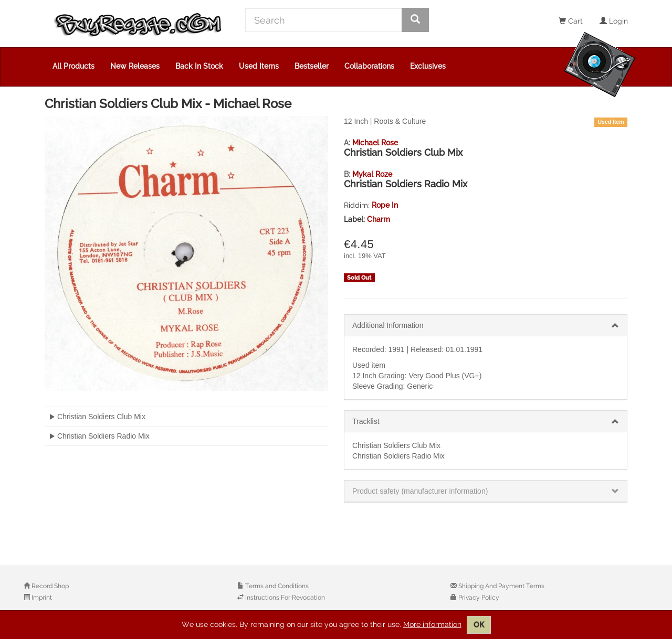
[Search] (324, 20)
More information (432, 624)
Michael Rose (375, 143)
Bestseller (312, 66)
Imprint (41, 598)
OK (479, 625)
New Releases (135, 66)
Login (614, 21)
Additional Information (388, 325)
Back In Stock (199, 66)
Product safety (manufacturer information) (420, 491)
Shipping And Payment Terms (501, 586)
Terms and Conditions (276, 586)
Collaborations (369, 66)
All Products (73, 66)
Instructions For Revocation (284, 598)
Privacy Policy (478, 598)
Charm (379, 219)
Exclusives (428, 66)
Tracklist (366, 421)
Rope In (385, 205)
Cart (571, 21)
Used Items (259, 66)
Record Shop (49, 586)
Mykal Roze (372, 174)
